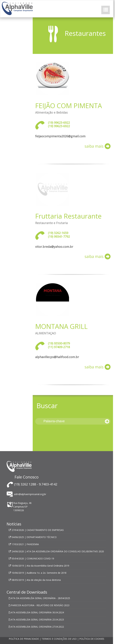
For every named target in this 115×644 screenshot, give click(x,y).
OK (57, 611)
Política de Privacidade (47, 599)
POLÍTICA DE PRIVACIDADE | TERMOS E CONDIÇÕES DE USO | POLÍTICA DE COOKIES (57, 639)
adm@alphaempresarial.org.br (26, 494)
